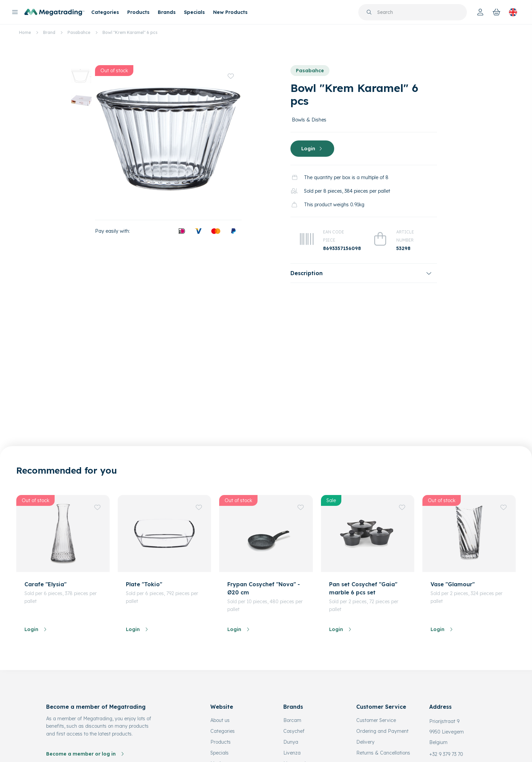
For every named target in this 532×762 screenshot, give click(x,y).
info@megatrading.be (454, 739)
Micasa (291, 749)
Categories (105, 12)
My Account (224, 738)
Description (307, 273)
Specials (194, 12)
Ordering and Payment (382, 705)
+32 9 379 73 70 (446, 728)
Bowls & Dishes (309, 120)
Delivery (365, 716)
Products (138, 12)
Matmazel (294, 738)
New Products (230, 12)
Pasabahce (79, 32)
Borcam (292, 694)
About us (220, 694)
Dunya (291, 716)
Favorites (221, 749)
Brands (167, 12)
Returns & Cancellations (383, 727)
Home (25, 32)
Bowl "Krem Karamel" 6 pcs (130, 32)
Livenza (292, 727)
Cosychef (294, 705)
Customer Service (376, 694)
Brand (49, 32)
